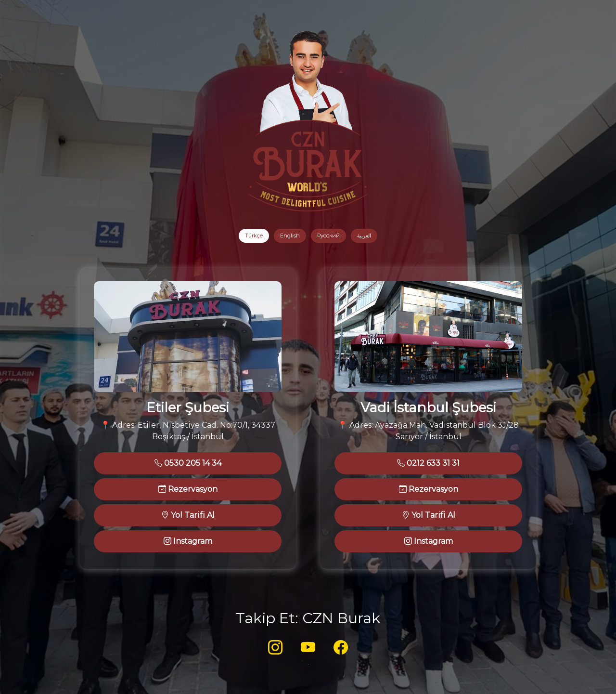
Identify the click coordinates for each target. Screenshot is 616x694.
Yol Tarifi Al (188, 515)
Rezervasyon (188, 489)
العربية (364, 236)
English (290, 236)
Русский (328, 236)
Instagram (188, 541)
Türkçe (254, 236)
